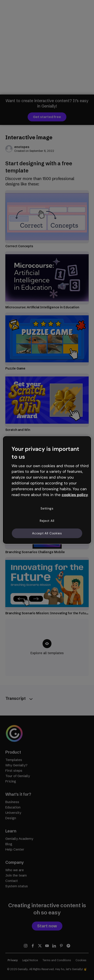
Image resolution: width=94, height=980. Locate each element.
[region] (47, 490)
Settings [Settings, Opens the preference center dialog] (47, 508)
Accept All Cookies (47, 533)
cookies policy (75, 495)
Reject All (47, 521)
